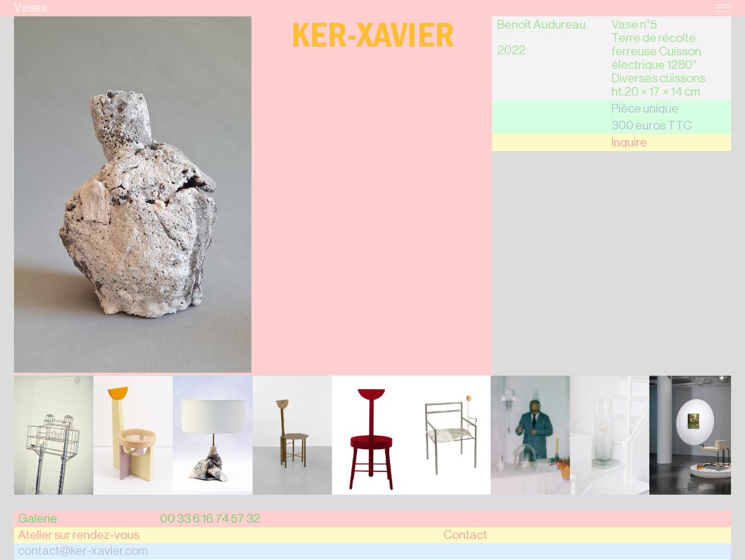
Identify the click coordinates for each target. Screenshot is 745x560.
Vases (30, 8)
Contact (465, 535)
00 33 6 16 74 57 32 (210, 519)
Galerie (38, 519)
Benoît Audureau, (543, 25)
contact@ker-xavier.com (83, 551)
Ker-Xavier (373, 40)
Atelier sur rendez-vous (79, 535)
